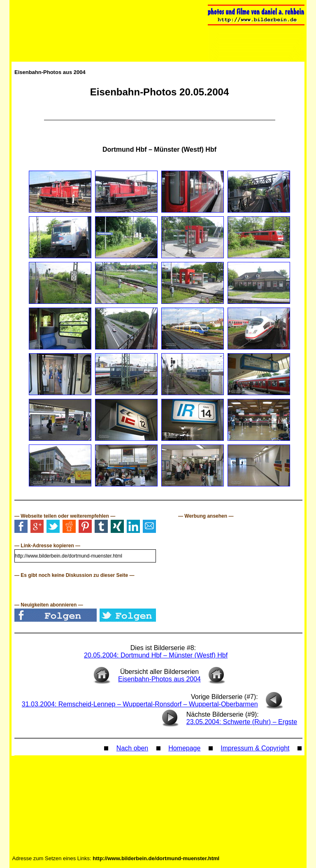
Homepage (184, 748)
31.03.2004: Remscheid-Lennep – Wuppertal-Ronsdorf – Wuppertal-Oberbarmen (140, 704)
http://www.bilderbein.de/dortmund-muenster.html (156, 858)
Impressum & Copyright (255, 748)
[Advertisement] (240, 570)
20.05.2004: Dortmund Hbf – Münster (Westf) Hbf (156, 655)
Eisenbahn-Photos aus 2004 (50, 72)
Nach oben (132, 748)
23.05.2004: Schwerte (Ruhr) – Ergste (242, 722)
